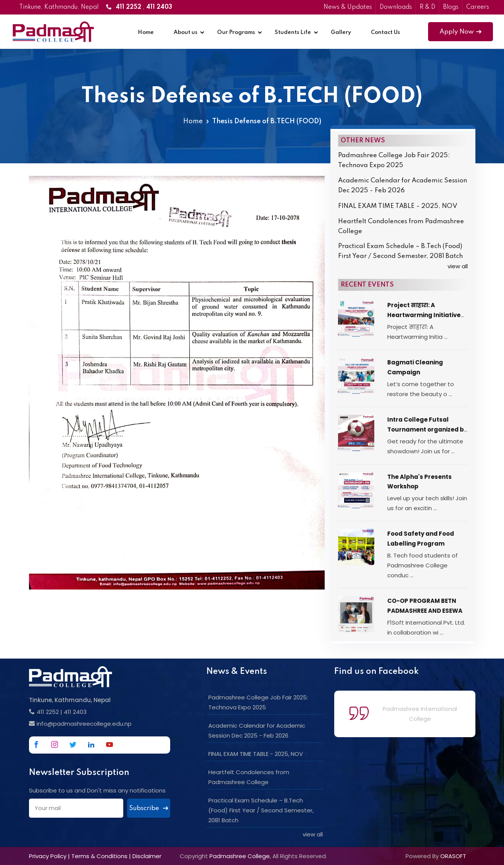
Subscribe (149, 808)
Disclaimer (147, 856)
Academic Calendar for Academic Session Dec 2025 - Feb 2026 (403, 186)
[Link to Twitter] (73, 744)
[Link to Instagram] (55, 744)
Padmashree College (240, 856)
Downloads (396, 7)
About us (185, 32)
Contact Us (385, 32)
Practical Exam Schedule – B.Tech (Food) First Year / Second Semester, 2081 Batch (400, 251)
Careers (478, 7)
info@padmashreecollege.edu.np (84, 724)
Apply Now (461, 32)
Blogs (451, 7)
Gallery (341, 32)
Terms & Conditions (99, 856)
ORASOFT (453, 856)
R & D (428, 7)
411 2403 (75, 712)
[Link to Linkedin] (91, 744)
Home (146, 32)
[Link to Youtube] (109, 744)
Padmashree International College (420, 714)
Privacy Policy (48, 856)
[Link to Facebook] (36, 744)
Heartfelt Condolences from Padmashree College (401, 226)
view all (458, 266)
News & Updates (348, 7)
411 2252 (48, 712)
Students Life (293, 32)
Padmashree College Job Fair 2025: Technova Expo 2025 (394, 160)
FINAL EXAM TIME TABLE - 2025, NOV (398, 206)
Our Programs (236, 32)
